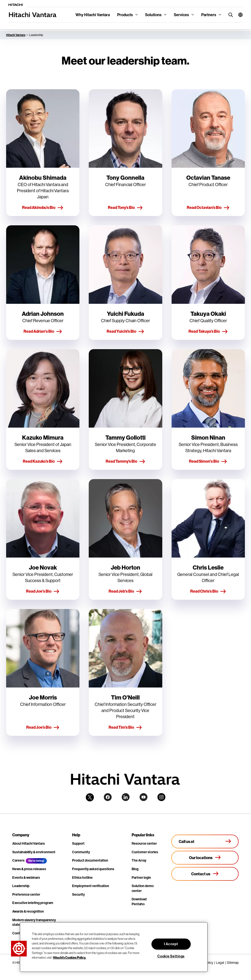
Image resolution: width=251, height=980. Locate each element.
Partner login (141, 878)
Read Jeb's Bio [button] (125, 591)
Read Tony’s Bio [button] (125, 208)
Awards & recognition (28, 911)
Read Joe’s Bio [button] (43, 727)
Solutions (153, 15)
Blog (135, 869)
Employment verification (91, 886)
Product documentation (90, 860)
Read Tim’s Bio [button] (125, 727)
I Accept (171, 944)
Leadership (21, 886)
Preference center (26, 894)
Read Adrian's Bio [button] (43, 331)
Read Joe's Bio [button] (43, 591)
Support (78, 843)
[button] (239, 15)
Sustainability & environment (34, 852)
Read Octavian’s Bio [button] (208, 208)
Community (81, 852)
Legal (220, 963)
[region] (114, 947)
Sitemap (233, 963)
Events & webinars (26, 878)
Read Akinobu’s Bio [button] (43, 208)
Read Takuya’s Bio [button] (208, 331)
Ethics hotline (82, 878)
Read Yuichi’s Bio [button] (125, 331)
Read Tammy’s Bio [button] (125, 461)
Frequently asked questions (93, 869)
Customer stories (145, 852)
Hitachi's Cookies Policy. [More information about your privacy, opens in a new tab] (69, 957)
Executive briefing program (33, 903)
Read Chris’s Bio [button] (208, 591)
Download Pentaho (139, 902)
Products (125, 15)
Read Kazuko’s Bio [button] (43, 461)
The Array (139, 860)
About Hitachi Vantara (28, 843)
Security (78, 894)
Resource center (144, 843)
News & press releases (29, 869)
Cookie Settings (171, 956)
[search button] (230, 15)
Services (181, 15)
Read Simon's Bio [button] (208, 461)
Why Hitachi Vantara (93, 15)
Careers (18, 860)
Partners (209, 15)
